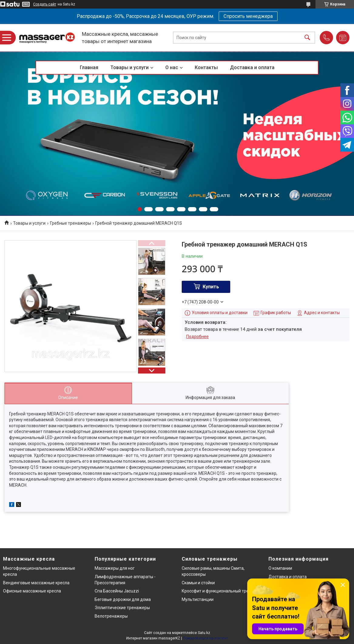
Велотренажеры (111, 616)
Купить (211, 287)
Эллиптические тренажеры (122, 608)
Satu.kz (204, 633)
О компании (280, 568)
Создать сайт (45, 4)
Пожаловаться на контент (205, 638)
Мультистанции (198, 599)
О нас (172, 67)
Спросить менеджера (248, 16)
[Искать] (307, 38)
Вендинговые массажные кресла (36, 583)
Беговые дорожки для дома (123, 599)
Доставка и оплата (252, 67)
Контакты (206, 67)
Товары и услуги (130, 67)
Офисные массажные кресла (32, 591)
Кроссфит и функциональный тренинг (220, 591)
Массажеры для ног (115, 568)
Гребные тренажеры (71, 223)
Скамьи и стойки (198, 583)
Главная (89, 67)
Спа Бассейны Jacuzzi (117, 591)
